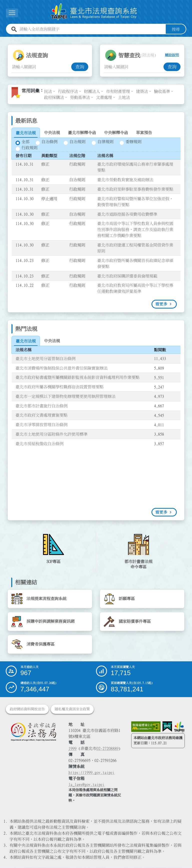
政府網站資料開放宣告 (27, 709)
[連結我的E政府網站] (167, 727)
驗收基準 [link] (162, 91)
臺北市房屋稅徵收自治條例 (39, 444)
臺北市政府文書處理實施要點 (41, 415)
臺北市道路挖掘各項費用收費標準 (127, 214)
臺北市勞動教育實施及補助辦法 (125, 180)
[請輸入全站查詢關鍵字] (92, 29)
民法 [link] (48, 91)
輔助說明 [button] (172, 55)
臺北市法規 (26, 133)
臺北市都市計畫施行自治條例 (41, 406)
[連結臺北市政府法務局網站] (33, 732)
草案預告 (144, 133)
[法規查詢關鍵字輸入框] (41, 67)
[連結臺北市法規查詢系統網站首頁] (94, 12)
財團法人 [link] (92, 91)
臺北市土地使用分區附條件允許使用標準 (51, 434)
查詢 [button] (80, 67)
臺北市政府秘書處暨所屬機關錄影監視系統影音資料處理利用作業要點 (77, 377)
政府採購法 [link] (54, 97)
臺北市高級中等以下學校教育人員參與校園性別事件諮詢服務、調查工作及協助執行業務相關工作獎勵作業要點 (135, 229)
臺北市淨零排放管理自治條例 (41, 425)
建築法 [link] (142, 91)
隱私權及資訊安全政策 (72, 709)
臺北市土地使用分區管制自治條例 (45, 359)
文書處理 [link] (104, 97)
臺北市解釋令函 (82, 133)
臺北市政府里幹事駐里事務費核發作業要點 (135, 189)
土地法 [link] (124, 97)
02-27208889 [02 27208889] (107, 749)
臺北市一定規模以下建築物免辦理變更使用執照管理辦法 (65, 396)
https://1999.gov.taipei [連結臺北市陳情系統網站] (91, 773)
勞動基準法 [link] (80, 97)
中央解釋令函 (116, 133)
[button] (12, 13)
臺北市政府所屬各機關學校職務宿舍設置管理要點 (59, 387)
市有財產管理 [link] (118, 91)
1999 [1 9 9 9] (72, 749)
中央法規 (52, 133)
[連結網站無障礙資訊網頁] (146, 727)
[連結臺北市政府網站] (179, 728)
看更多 (161, 304)
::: (14, 40)
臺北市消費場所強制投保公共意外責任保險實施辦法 (61, 368)
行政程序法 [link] (68, 91)
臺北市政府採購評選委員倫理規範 (127, 276)
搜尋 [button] (176, 29)
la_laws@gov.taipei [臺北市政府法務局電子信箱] (86, 785)
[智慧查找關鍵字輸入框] (134, 67)
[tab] (26, 133)
